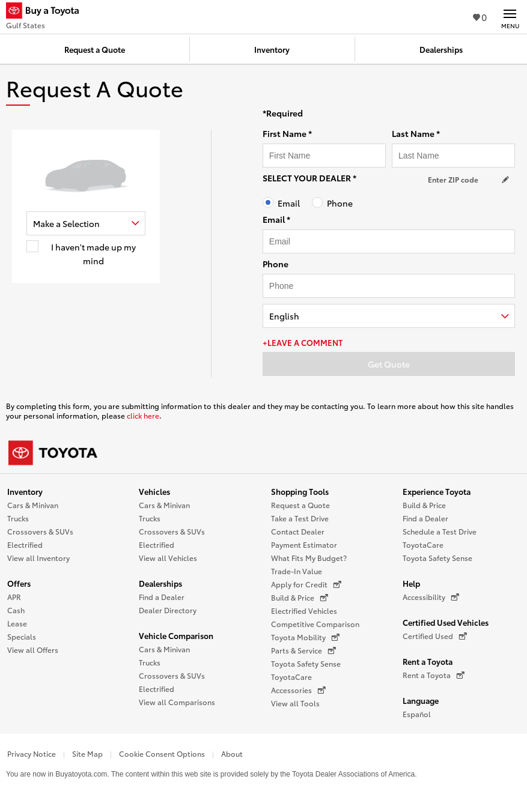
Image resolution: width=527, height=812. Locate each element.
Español (417, 714)
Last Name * (416, 133)
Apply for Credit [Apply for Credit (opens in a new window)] (306, 584)
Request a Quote (300, 505)
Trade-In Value (297, 571)
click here (143, 415)
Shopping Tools (300, 491)
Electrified (25, 544)
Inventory (25, 491)
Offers (19, 583)
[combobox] (86, 223)
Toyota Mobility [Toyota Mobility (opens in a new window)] (305, 637)
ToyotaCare (291, 677)
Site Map (87, 753)
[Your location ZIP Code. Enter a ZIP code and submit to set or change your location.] (470, 179)
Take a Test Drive (300, 518)
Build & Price (424, 505)
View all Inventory (38, 558)
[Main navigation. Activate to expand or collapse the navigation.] (510, 17)
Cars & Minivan (33, 505)
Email (289, 203)
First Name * (287, 133)
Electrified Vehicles (304, 611)
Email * (276, 219)
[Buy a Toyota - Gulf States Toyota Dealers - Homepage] (47, 12)
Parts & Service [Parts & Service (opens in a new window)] (303, 650)
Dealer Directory (168, 610)
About (232, 753)
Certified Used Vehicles (446, 622)
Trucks (18, 518)
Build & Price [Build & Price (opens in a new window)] (300, 598)
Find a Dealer (162, 597)
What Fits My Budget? (309, 558)
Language (421, 700)
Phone (340, 203)
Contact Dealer (298, 531)
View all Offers (33, 650)
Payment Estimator (304, 544)
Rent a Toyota (428, 661)
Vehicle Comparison (176, 635)
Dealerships (160, 583)
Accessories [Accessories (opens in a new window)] (298, 690)
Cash (16, 610)
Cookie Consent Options (162, 753)
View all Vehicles (168, 558)
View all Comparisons (177, 702)
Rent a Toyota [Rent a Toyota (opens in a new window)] (434, 675)
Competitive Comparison (315, 624)
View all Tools (295, 703)
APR (14, 597)
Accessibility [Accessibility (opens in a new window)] (431, 597)
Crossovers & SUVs (40, 531)
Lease (17, 623)
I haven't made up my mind (93, 254)
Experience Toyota (437, 491)
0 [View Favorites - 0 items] (480, 17)
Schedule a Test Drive (440, 531)
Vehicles (154, 491)
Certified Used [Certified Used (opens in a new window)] (435, 636)
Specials (22, 636)
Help (411, 583)
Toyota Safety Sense (306, 663)
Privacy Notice (32, 753)
